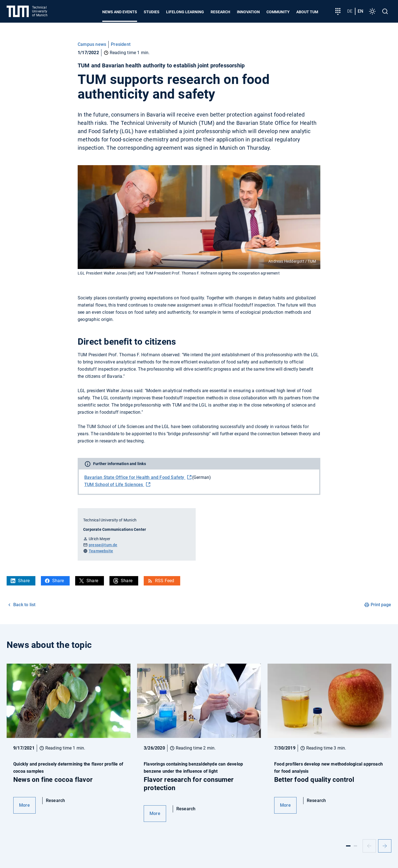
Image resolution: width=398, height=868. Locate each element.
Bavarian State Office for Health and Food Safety (135, 477)
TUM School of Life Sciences (114, 485)
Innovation (248, 12)
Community (278, 12)
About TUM (307, 12)
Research (220, 12)
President (121, 44)
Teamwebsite (101, 551)
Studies (152, 12)
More (24, 805)
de (350, 11)
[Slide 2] (355, 846)
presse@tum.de (103, 545)
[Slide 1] (348, 846)
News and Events (120, 12)
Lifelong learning (185, 12)
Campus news (92, 44)
